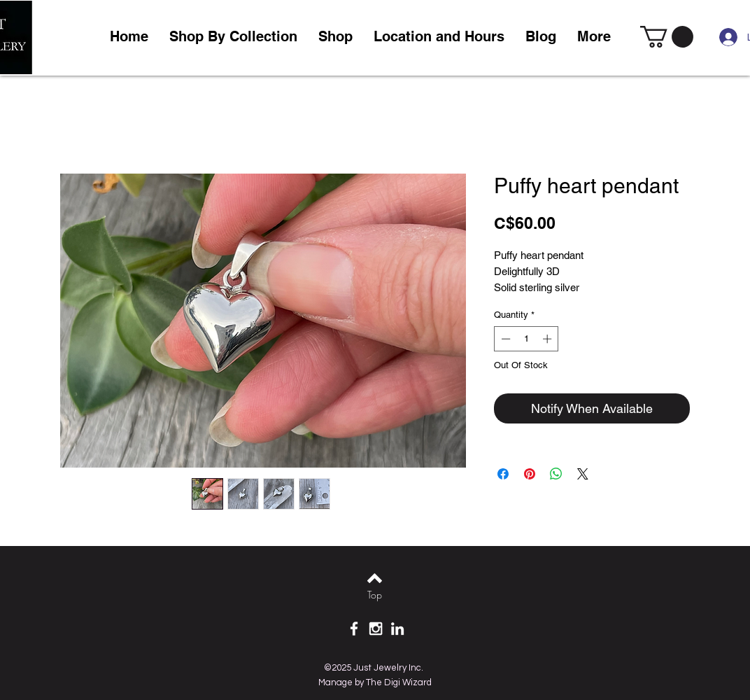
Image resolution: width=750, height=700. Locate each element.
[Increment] (549, 339)
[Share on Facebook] (503, 474)
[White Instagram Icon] (376, 629)
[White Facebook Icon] (354, 629)
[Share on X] (583, 474)
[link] (667, 37)
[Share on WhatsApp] (556, 474)
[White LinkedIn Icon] (397, 629)
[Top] (375, 595)
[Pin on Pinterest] (530, 474)
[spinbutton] (526, 339)
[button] (335, 37)
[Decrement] (504, 339)
